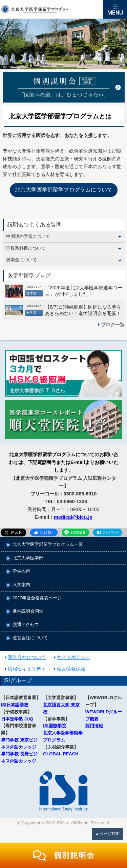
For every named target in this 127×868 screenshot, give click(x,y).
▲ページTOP (107, 834)
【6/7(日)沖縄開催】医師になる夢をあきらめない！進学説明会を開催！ (83, 310)
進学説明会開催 (28, 611)
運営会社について (30, 638)
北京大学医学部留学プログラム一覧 (48, 545)
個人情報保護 (71, 669)
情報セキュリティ (27, 669)
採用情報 (94, 726)
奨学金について (22, 260)
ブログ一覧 (113, 325)
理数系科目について (26, 248)
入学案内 (21, 585)
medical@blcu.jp (73, 517)
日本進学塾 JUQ (17, 719)
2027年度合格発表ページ (37, 598)
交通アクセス (26, 625)
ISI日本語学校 (15, 705)
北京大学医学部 (28, 558)
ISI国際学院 (55, 726)
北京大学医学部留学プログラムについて (64, 190)
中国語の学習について (28, 236)
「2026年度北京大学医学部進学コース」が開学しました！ (84, 291)
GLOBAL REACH (61, 754)
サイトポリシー (73, 657)
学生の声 (21, 571)
